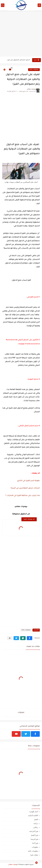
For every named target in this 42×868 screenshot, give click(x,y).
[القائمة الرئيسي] (39, 5)
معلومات (35, 847)
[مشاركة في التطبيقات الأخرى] (10, 638)
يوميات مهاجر (13, 865)
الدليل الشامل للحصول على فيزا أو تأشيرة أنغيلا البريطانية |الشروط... (18, 60)
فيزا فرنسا (34, 839)
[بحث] (3, 5)
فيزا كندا (35, 843)
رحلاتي (36, 827)
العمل (36, 819)
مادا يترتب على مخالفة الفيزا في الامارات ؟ (23, 496)
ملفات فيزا (34, 855)
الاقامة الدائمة (33, 815)
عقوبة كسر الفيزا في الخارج (29, 481)
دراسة (36, 823)
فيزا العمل (34, 835)
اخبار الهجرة (34, 812)
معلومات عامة (34, 70)
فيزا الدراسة (34, 831)
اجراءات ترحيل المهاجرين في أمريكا (25, 488)
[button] (30, 638)
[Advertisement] (21, 34)
